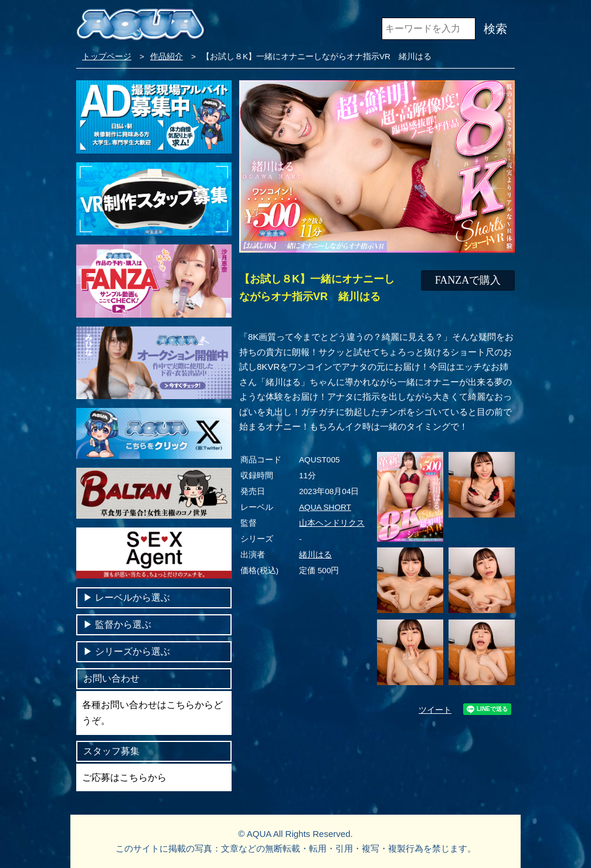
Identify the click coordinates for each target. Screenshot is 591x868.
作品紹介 (167, 57)
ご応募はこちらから (124, 777)
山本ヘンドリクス (332, 523)
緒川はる (315, 555)
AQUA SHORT (325, 507)
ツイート (435, 710)
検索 (495, 29)
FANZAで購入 (468, 280)
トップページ (107, 57)
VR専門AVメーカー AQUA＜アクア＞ (141, 29)
